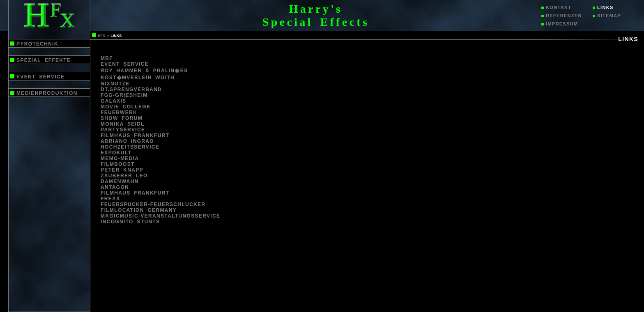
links (605, 7)
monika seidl (123, 124)
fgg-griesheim (124, 95)
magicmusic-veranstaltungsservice (160, 216)
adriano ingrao (127, 141)
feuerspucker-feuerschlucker (153, 204)
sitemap (609, 16)
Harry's (316, 9)
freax (110, 199)
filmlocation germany (139, 210)
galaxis (114, 101)
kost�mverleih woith (138, 78)
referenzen (564, 16)
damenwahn (120, 181)
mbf (107, 58)
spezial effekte (44, 60)
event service (40, 77)
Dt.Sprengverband (131, 89)
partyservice (123, 130)
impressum (562, 24)
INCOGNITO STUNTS (130, 222)
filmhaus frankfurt (135, 135)
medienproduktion (47, 93)
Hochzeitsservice (130, 147)
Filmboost (118, 164)
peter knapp (122, 170)
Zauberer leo (124, 176)
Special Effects (316, 22)
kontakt (559, 7)
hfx (101, 36)
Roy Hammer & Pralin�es (144, 71)
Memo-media (120, 158)
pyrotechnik (37, 44)
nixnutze (115, 84)
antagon (115, 187)
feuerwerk (119, 112)
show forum (122, 118)
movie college (125, 107)
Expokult (116, 153)
